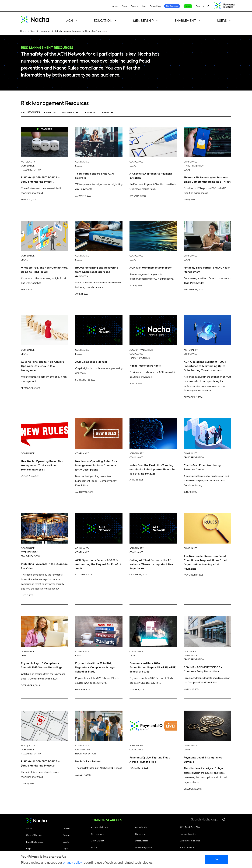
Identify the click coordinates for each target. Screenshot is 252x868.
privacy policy (72, 862)
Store (125, 6)
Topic (49, 112)
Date (107, 112)
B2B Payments (97, 834)
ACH (69, 20)
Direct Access (141, 841)
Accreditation (142, 827)
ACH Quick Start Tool (190, 827)
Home (23, 31)
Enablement (185, 20)
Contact (200, 6)
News (144, 6)
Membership (143, 20)
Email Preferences (35, 842)
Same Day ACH (187, 847)
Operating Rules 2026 (190, 841)
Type (89, 112)
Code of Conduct (34, 835)
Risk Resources (172, 6)
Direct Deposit (97, 841)
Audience (69, 112)
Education (103, 20)
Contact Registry (188, 834)
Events (134, 6)
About (115, 6)
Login (188, 6)
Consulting (155, 6)
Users (222, 20)
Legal (29, 848)
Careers (66, 828)
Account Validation (100, 827)
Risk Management (144, 847)
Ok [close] (217, 859)
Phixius (94, 847)
